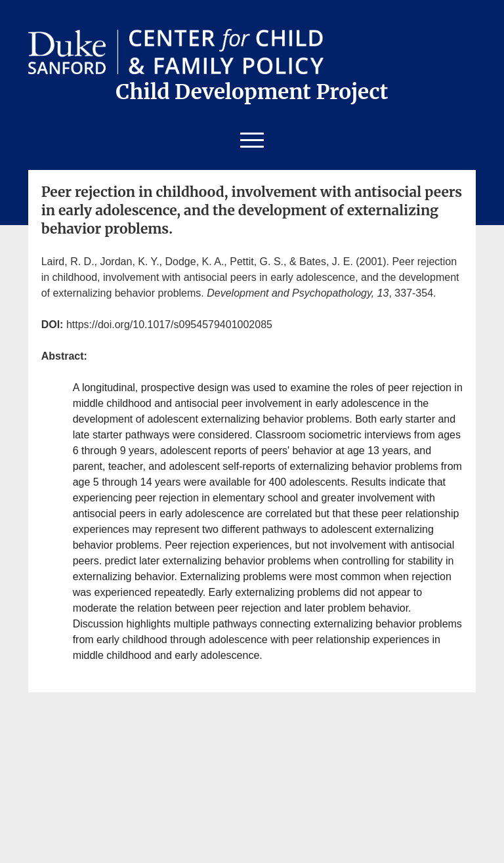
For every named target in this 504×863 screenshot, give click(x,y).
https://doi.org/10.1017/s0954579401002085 (169, 325)
